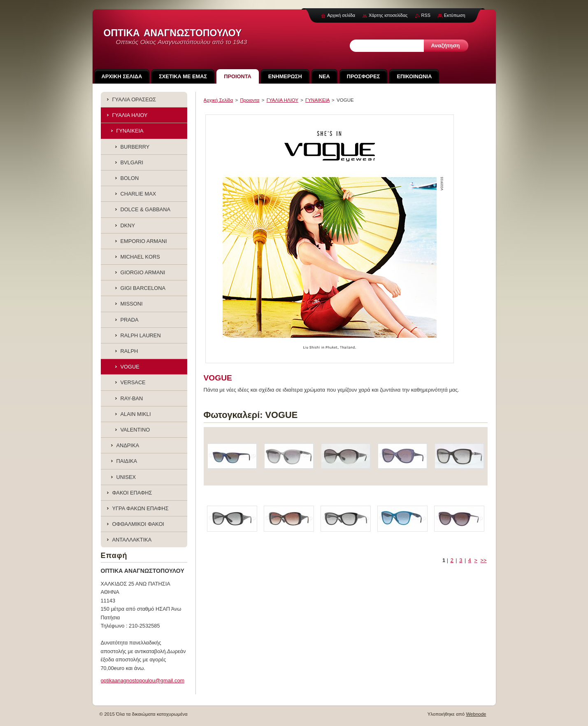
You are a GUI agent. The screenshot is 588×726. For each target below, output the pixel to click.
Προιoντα (250, 100)
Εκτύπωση (455, 15)
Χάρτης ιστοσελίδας (388, 15)
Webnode (476, 714)
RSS (426, 15)
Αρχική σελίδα (341, 15)
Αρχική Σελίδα (218, 100)
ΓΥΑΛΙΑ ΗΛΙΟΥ (282, 100)
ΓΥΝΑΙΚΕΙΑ (317, 100)
